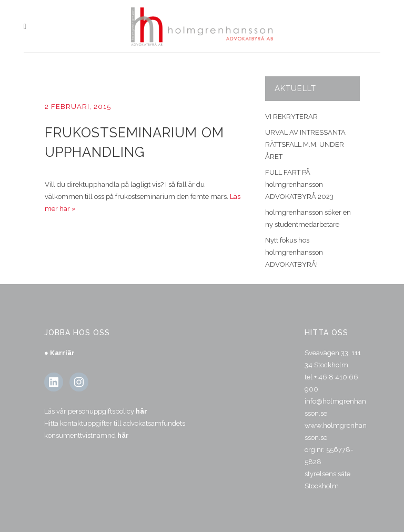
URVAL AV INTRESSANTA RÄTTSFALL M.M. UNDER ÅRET (305, 144)
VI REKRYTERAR (291, 117)
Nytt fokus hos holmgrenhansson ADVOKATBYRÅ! (294, 252)
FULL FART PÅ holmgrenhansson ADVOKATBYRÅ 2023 (299, 184)
